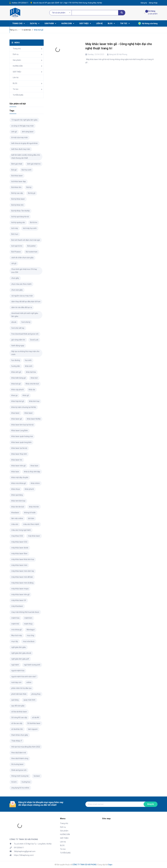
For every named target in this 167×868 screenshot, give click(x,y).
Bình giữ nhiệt (17, 164)
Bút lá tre (34, 222)
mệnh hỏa (15, 618)
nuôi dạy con (16, 682)
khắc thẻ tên (34, 507)
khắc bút (34, 378)
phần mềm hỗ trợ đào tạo (21, 688)
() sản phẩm (153, 12)
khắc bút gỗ (16, 384)
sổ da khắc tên (17, 729)
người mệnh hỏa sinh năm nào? (24, 677)
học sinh (28, 360)
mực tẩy (15, 641)
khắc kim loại (34, 401)
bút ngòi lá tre (17, 246)
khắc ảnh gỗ (16, 372)
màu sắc (15, 524)
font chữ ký (26, 322)
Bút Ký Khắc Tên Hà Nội (20, 211)
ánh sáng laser (28, 132)
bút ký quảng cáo (18, 222)
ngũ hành (15, 665)
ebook (14, 322)
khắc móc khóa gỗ (19, 483)
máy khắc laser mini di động (22, 583)
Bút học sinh (27, 170)
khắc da (32, 390)
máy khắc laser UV (19, 600)
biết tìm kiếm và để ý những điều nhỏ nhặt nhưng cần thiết (26, 156)
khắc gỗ (26, 395)
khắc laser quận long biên (21, 442)
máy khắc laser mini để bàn (22, 577)
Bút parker (32, 246)
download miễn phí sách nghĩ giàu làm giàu (25, 315)
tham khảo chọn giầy (20, 735)
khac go (14, 395)
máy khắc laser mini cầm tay (23, 571)
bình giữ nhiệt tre (34, 164)
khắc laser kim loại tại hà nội (22, 425)
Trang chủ (17, 49)
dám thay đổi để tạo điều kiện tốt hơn (26, 302)
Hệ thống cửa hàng (148, 23)
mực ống (30, 635)
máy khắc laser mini (19, 565)
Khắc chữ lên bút (32, 384)
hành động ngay (18, 346)
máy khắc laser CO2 (19, 542)
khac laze (34, 466)
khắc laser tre (17, 460)
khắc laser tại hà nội (19, 448)
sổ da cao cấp (17, 723)
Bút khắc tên (16, 187)
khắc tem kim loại (18, 501)
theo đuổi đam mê (19, 753)
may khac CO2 (17, 536)
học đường (16, 360)
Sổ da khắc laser (34, 723)
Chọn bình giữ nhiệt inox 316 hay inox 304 (24, 271)
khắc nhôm (35, 483)
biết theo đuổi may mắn (21, 149)
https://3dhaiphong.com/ (24, 855)
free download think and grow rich (25, 334)
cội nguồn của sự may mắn (22, 296)
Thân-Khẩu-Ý (17, 741)
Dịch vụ (16, 54)
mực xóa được (29, 641)
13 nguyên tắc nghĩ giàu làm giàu (24, 120)
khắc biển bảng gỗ (19, 378)
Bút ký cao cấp (17, 193)
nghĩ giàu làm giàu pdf (20, 659)
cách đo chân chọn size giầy (22, 258)
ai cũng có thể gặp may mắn (23, 126)
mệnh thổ (15, 624)
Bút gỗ (14, 170)
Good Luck (34, 340)
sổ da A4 (36, 717)
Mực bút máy (17, 635)
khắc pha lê (29, 489)
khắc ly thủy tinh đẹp (32, 472)
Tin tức (16, 89)
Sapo (110, 865)
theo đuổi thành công (20, 758)
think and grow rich (19, 770)
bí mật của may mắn (20, 137)
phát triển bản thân (19, 694)
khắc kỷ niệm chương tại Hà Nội (24, 407)
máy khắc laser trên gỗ (20, 594)
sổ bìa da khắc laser (19, 712)
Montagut (31, 630)
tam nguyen (33, 729)
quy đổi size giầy (18, 706)
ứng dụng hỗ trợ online (20, 788)
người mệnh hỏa (18, 671)
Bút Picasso (16, 252)
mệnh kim (28, 618)
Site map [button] (106, 819)
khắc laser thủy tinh (19, 454)
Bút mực (15, 234)
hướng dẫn (16, 366)
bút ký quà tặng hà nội (20, 217)
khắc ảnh (29, 366)
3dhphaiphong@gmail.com (25, 851)
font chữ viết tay (18, 328)
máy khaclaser (17, 606)
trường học (26, 782)
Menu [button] (63, 819)
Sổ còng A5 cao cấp (19, 717)
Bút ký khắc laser (18, 199)
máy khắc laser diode (20, 548)
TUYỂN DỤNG (18, 95)
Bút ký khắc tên (17, 205)
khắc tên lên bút (18, 507)
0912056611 (23, 3)
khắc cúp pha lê (18, 390)
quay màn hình (29, 700)
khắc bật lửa (31, 372)
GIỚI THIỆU (17, 72)
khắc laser (29, 413)
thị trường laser (17, 764)
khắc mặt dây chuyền (20, 477)
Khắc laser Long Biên (20, 431)
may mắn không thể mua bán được (25, 612)
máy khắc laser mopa (20, 589)
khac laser (15, 413)
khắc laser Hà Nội (34, 419)
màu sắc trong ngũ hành (21, 530)
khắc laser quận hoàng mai (22, 436)
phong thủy (36, 694)
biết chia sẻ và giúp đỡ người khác (25, 143)
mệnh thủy (28, 624)
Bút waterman (32, 252)
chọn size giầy (17, 290)
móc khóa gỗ (17, 630)
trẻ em (14, 782)
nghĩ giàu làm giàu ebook (21, 653)
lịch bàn (31, 518)
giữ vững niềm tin (18, 340)
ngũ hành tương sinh (32, 665)
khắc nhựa (16, 489)
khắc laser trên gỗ (18, 466)
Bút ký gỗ (32, 193)
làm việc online (17, 518)
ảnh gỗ (14, 132)
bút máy (15, 228)
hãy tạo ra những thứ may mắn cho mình (25, 353)
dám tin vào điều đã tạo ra (22, 307)
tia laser (37, 776)
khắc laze (15, 472)
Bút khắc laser (17, 176)
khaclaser (15, 513)
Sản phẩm (17, 60)
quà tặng (15, 700)
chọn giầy (15, 278)
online (29, 682)
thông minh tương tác (20, 776)
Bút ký (29, 187)
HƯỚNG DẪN (18, 66)
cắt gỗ (14, 263)
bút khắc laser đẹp (19, 181)
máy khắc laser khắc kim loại (23, 559)
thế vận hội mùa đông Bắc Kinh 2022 (26, 747)
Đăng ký (151, 804)
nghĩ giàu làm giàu (19, 647)
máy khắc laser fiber (19, 554)
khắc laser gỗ (17, 419)
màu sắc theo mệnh (31, 524)
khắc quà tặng (17, 495)
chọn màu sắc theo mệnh (21, 284)
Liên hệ (16, 77)
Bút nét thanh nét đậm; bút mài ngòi (26, 240)
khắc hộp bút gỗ (18, 401)
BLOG (15, 83)
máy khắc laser (34, 536)
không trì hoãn (30, 513)
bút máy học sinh (30, 228)
